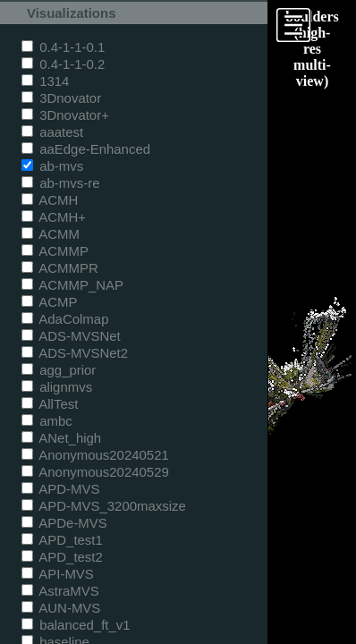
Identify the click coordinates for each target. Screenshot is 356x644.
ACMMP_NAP (72, 285)
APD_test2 (62, 557)
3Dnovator (61, 98)
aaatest (52, 132)
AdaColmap (65, 319)
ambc (47, 421)
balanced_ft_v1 (76, 625)
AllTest (50, 404)
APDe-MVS (64, 523)
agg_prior (59, 370)
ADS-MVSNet (71, 336)
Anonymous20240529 (95, 472)
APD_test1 (62, 540)
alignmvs (57, 387)
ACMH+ (54, 217)
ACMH (50, 200)
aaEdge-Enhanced (86, 149)
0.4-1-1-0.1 (63, 47)
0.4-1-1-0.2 (63, 64)
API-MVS (58, 574)
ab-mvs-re (60, 183)
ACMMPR (60, 268)
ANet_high (61, 438)
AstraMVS (60, 591)
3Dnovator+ (65, 115)
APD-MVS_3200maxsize (104, 506)
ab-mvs (52, 166)
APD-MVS (60, 489)
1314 (45, 81)
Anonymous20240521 (95, 455)
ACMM (51, 234)
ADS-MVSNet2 (75, 353)
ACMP (50, 302)
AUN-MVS (61, 608)
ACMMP (55, 251)
